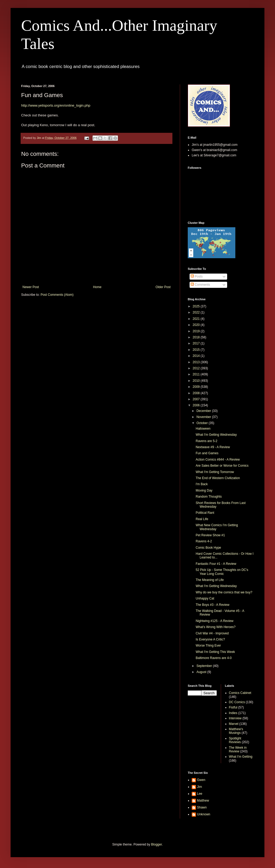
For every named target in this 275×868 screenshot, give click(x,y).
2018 (197, 337)
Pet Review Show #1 (210, 535)
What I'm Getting (241, 757)
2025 (197, 306)
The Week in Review (238, 749)
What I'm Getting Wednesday (216, 435)
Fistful (233, 707)
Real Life (202, 519)
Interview (235, 718)
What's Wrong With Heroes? (216, 627)
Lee (200, 794)
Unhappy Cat (205, 598)
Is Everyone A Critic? (210, 639)
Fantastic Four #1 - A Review (216, 564)
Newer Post (31, 287)
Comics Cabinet (240, 693)
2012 (197, 368)
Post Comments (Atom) (57, 295)
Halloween (203, 429)
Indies (233, 713)
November (204, 417)
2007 (197, 399)
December (204, 411)
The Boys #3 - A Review (212, 605)
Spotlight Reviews (235, 740)
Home (97, 287)
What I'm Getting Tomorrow (215, 472)
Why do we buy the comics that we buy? (224, 592)
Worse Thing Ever (208, 646)
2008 (197, 393)
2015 (197, 350)
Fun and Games (207, 453)
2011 (197, 374)
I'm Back (202, 484)
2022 (197, 312)
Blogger (156, 844)
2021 (197, 319)
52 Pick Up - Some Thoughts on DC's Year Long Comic (222, 572)
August (202, 672)
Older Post (163, 287)
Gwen (201, 780)
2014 (197, 356)
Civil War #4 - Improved (212, 633)
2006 (197, 405)
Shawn (202, 807)
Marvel (234, 724)
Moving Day (204, 490)
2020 (197, 325)
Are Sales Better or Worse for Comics (222, 466)
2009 (197, 387)
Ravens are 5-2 (207, 441)
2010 (197, 381)
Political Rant (205, 513)
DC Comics (237, 702)
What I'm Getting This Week (215, 652)
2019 (197, 331)
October (203, 423)
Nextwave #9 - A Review (213, 447)
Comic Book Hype (208, 548)
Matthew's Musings (236, 731)
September (205, 666)
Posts (197, 276)
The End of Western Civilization (218, 478)
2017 (197, 343)
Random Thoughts (209, 497)
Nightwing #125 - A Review (215, 621)
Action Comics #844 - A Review (218, 460)
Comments (200, 285)
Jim (200, 787)
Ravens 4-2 (204, 541)
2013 (197, 362)
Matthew (203, 801)
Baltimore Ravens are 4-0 (214, 658)
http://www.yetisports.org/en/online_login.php (56, 105)
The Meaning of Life (210, 580)
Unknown (204, 814)
